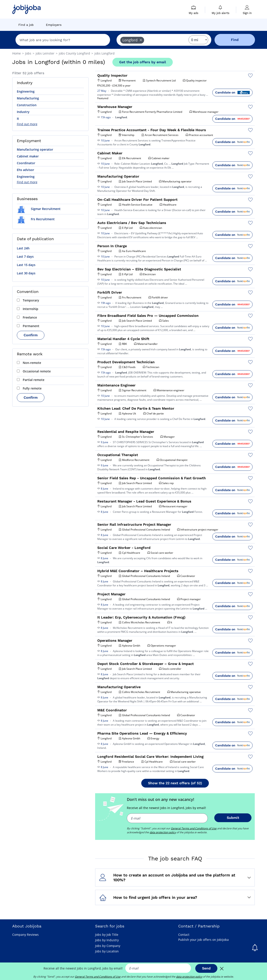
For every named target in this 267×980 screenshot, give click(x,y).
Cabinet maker (28, 156)
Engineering (26, 91)
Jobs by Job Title (107, 935)
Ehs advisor (25, 170)
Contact (184, 935)
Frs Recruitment (36, 219)
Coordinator (26, 163)
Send (206, 968)
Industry (23, 112)
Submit (233, 818)
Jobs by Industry (107, 940)
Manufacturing (28, 98)
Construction (27, 105)
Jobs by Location (107, 951)
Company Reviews (25, 935)
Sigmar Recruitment (39, 209)
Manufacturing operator (35, 149)
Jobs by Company (108, 946)
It (18, 119)
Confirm (31, 335)
